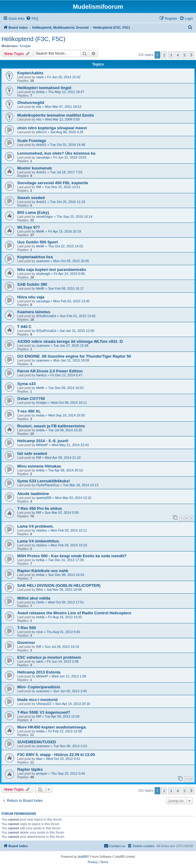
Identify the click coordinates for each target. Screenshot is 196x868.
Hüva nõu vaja (31, 297)
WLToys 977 (29, 227)
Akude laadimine (33, 494)
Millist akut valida (34, 598)
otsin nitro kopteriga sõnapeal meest (52, 128)
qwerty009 (44, 498)
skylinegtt (43, 274)
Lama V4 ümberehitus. (39, 541)
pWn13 (41, 132)
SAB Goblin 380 (32, 284)
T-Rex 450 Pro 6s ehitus (40, 508)
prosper (42, 773)
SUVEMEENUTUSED (37, 742)
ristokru (41, 530)
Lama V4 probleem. (36, 526)
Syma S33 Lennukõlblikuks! (44, 481)
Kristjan (26, 46)
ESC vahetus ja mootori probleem (49, 657)
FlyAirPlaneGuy (47, 485)
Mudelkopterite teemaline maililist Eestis (56, 115)
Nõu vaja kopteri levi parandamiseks (52, 270)
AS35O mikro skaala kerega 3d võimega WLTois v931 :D (70, 341)
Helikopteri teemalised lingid (44, 88)
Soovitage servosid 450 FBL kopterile (53, 183)
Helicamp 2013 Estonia (39, 672)
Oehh (40, 602)
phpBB (82, 857)
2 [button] (164, 55)
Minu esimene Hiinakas (39, 466)
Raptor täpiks (30, 769)
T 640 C (24, 327)
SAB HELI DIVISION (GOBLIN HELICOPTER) (59, 585)
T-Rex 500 (27, 628)
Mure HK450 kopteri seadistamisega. (52, 727)
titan (39, 759)
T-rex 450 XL (29, 411)
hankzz (41, 375)
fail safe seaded (32, 453)
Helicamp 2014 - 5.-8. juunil (43, 441)
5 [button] (185, 55)
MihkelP (42, 445)
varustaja (43, 157)
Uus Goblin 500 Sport (38, 242)
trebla (40, 92)
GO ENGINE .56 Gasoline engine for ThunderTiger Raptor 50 (74, 356)
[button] (191, 55)
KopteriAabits (30, 73)
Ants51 (41, 145)
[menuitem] (32, 18)
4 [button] (178, 55)
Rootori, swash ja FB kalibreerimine (51, 426)
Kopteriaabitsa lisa (35, 257)
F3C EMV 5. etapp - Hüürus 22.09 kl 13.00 (56, 755)
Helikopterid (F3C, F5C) (33, 39)
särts (40, 661)
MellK (40, 231)
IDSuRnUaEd (46, 316)
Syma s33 (26, 384)
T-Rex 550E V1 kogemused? (44, 712)
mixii (39, 632)
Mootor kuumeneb (34, 168)
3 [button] (171, 55)
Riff (38, 187)
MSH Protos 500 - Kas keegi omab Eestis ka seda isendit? (72, 556)
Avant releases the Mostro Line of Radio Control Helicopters (74, 613)
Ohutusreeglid (31, 103)
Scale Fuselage (32, 141)
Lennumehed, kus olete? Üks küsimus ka (56, 153)
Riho (39, 590)
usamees (43, 261)
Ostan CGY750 (31, 399)
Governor (26, 643)
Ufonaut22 (44, 704)
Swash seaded (31, 198)
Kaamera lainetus (34, 312)
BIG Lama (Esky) (33, 212)
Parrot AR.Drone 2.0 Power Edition (50, 371)
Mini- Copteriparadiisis (39, 687)
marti (40, 77)
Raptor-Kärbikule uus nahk (43, 571)
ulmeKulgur (44, 217)
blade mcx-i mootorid (37, 700)
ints (39, 107)
